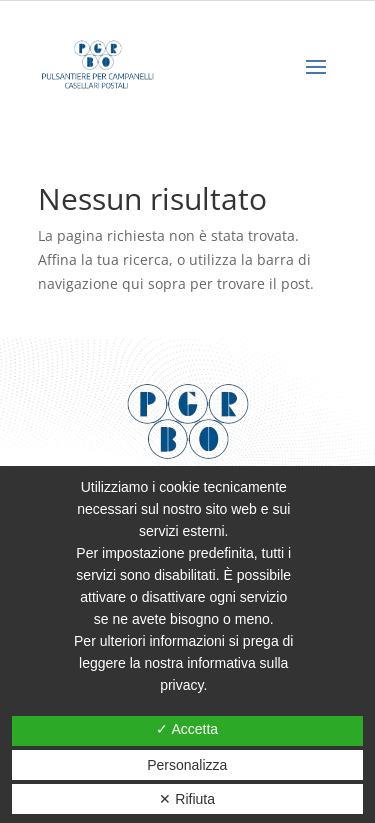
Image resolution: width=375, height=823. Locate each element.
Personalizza (187, 765)
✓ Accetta (187, 729)
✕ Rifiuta (187, 799)
